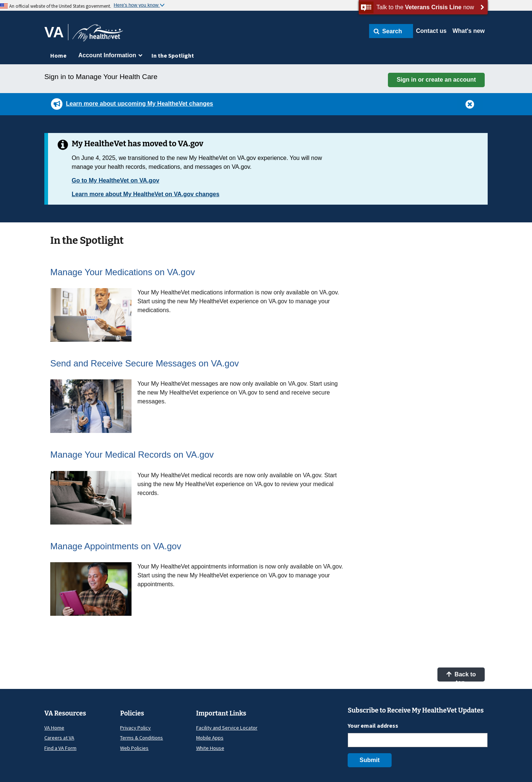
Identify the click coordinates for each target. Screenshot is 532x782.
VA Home (54, 728)
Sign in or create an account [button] (436, 80)
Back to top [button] (461, 676)
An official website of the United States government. (60, 6)
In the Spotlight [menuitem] (173, 55)
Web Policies (134, 748)
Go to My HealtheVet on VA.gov (115, 180)
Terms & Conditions (141, 738)
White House (210, 748)
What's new (469, 31)
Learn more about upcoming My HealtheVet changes (139, 104)
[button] (391, 31)
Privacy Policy (135, 728)
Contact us (431, 31)
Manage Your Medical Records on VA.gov (132, 455)
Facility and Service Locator (227, 728)
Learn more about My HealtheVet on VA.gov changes (146, 194)
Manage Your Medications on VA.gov (123, 272)
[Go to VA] (56, 32)
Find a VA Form (60, 748)
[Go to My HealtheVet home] (98, 35)
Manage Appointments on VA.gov (116, 546)
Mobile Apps (210, 738)
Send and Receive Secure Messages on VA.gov (145, 363)
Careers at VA (59, 738)
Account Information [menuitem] (107, 55)
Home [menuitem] (58, 55)
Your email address (373, 725)
